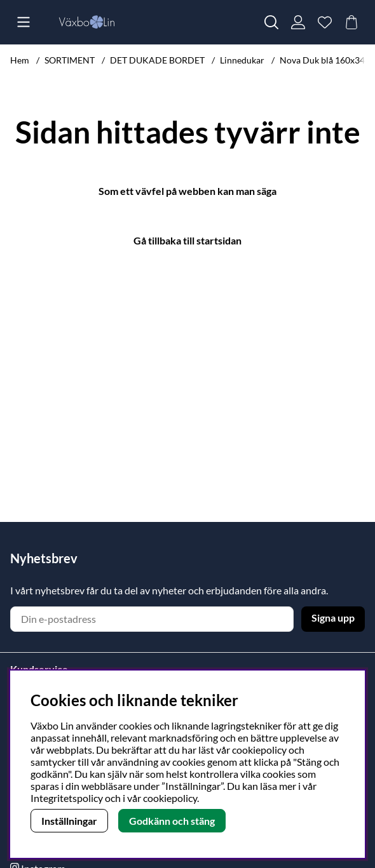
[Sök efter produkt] (271, 22)
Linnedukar (242, 60)
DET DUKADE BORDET (157, 60)
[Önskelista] (325, 22)
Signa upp (333, 618)
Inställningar (69, 821)
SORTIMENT (70, 60)
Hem (20, 60)
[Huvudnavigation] (24, 22)
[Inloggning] (298, 22)
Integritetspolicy (67, 798)
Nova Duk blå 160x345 (325, 60)
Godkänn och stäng (172, 821)
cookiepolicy (170, 798)
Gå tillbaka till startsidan (187, 240)
